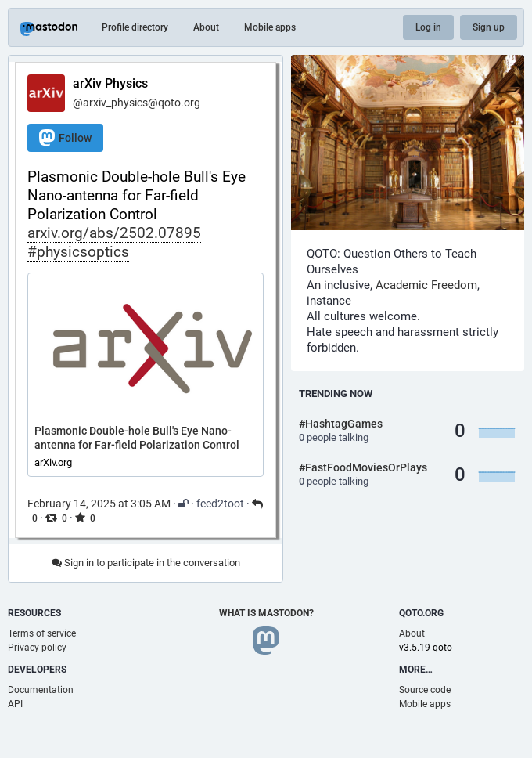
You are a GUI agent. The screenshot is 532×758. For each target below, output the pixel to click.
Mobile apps (270, 27)
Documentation (41, 690)
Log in (428, 27)
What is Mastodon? (266, 613)
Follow (65, 137)
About (206, 27)
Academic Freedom (426, 285)
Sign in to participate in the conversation (146, 563)
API (15, 704)
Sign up (489, 27)
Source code (425, 690)
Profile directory (135, 27)
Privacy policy (37, 648)
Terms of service (42, 633)
